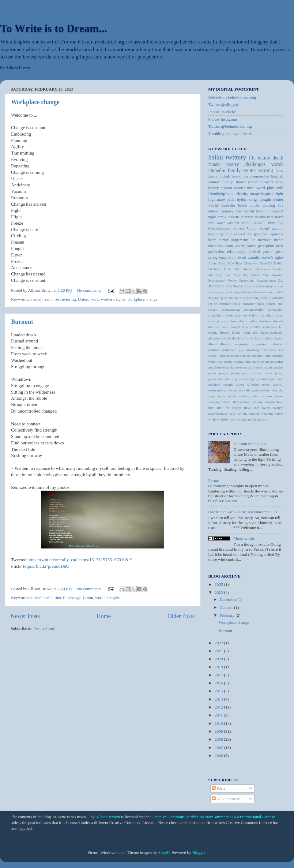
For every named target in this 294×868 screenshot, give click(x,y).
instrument (229, 350)
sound (232, 396)
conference (233, 315)
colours (213, 309)
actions (279, 286)
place (268, 373)
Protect (239, 228)
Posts (219, 788)
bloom (234, 298)
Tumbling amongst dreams (230, 134)
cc (216, 304)
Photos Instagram (223, 119)
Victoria (250, 286)
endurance (270, 327)
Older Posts (181, 616)
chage (237, 304)
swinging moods (219, 402)
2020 (219, 659)
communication (254, 309)
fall (281, 327)
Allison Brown (108, 817)
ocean (240, 246)
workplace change (142, 299)
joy (241, 350)
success (267, 396)
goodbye (260, 234)
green (224, 338)
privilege (249, 379)
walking (254, 413)
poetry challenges (246, 164)
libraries (235, 356)
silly (275, 390)
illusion (225, 344)
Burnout (22, 322)
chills (260, 304)
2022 (219, 643)
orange (257, 367)
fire (281, 205)
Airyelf (164, 853)
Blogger (199, 853)
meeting (238, 361)
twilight (278, 408)
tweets (266, 408)
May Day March (247, 275)
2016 (219, 683)
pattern (267, 367)
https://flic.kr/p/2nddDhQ (46, 566)
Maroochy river (220, 275)
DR (270, 263)
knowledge (253, 350)
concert (240, 234)
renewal (278, 384)
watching (267, 413)
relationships (236, 252)
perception (266, 246)
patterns (278, 367)
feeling (213, 332)
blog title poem (218, 298)
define (253, 321)
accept (264, 228)
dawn (234, 321)
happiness (276, 234)
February (228, 615)
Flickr (228, 269)
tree (257, 408)
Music (214, 164)
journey (228, 211)
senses (255, 390)
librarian (223, 356)
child (228, 234)
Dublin (279, 263)
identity (242, 194)
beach (242, 205)
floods (236, 332)
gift (256, 332)
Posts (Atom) (44, 629)
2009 (219, 731)
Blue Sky (275, 223)
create (279, 315)
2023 (219, 592)
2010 (219, 723)
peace (212, 373)
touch (279, 217)
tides (211, 408)
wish (234, 419)
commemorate (231, 309)
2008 (219, 739)
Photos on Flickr (222, 112)
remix (222, 217)
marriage (265, 240)
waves (279, 413)
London (278, 269)
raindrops (215, 384)
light (279, 194)
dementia (265, 321)
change (228, 182)
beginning (216, 234)
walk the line (238, 413)
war (211, 223)
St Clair (227, 286)
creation (214, 321)
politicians (215, 379)
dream (254, 182)
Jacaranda (263, 269)
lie (253, 240)
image (255, 194)
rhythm (241, 199)
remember (261, 176)
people (223, 373)
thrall (280, 402)
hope (230, 194)
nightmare (217, 199)
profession (216, 252)
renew (266, 384)
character (249, 304)
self (247, 390)
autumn (278, 228)
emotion (256, 327)
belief (279, 292)
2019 (219, 667)
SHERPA (214, 286)
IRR (238, 269)
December (229, 599)
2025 (219, 584)
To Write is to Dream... (54, 28)
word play (265, 188)
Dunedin (217, 170)
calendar (278, 298)
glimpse (213, 338)
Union (83, 299)
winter (278, 199)
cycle (224, 321)
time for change (68, 598)
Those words (244, 539)
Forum (214, 480)
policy (279, 373)
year (266, 419)
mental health (41, 299)
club (280, 304)
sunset (279, 396)
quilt (273, 379)
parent (251, 246)
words (277, 164)
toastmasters (264, 217)
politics (228, 379)
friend (236, 176)
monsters (258, 361)
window (214, 419)
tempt (224, 257)
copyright (267, 315)
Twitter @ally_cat (223, 105)
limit (267, 356)
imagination (242, 344)
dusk (245, 327)
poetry (214, 188)
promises (263, 379)
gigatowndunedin (272, 332)
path (230, 199)
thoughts (269, 402)
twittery (236, 157)
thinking (257, 402)
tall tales (237, 402)
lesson (212, 356)
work (95, 299)
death (278, 158)
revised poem (260, 252)
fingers (224, 332)
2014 (219, 699)
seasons (234, 217)
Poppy (232, 280)
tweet (242, 257)
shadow (265, 390)
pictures (256, 373)
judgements (240, 240)
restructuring (65, 299)
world (213, 205)
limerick (258, 356)
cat (210, 304)
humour (214, 211)
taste (247, 402)
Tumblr (238, 286)
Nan (265, 275)
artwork (227, 292)
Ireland (249, 269)
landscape (269, 350)
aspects (238, 292)
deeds (243, 321)
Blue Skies (235, 263)
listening (278, 356)
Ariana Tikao (217, 263)
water (221, 223)
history (249, 338)
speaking (244, 396)
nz (220, 367)
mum (229, 246)
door (224, 327)
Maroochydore (219, 228)
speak (279, 252)
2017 (219, 675)
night (212, 217)
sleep (212, 396)
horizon (260, 338)
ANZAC (259, 223)
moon (269, 361)
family (234, 170)
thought (265, 199)
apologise (215, 292)
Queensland (247, 280)
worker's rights (113, 299)
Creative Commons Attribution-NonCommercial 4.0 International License (214, 817)
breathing (253, 298)
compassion (275, 309)
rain (281, 379)
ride (229, 390)
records (228, 384)
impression (260, 344)
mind (248, 361)
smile (221, 396)
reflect (240, 384)
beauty (249, 292)
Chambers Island (255, 263)
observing (229, 367)
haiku (216, 157)
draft (226, 176)
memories (216, 246)
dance (241, 182)
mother (279, 361)
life (252, 158)
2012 (219, 707)
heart (212, 240)
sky (281, 390)
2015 (219, 691)
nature (264, 158)
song (253, 199)
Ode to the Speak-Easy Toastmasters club (242, 512)
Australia (228, 205)
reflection (253, 384)
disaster (278, 321)
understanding (218, 413)
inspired (268, 194)
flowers (268, 182)
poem (247, 176)
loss (239, 211)
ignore (279, 338)
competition (216, 315)
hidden (233, 338)
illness (213, 344)
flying (247, 332)
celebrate (225, 304)
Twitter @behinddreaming (230, 126)
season (226, 188)
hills (241, 338)
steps (256, 396)
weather (233, 223)
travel (248, 408)
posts (238, 379)
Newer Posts (25, 616)
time (251, 188)
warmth (253, 257)
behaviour (268, 292)
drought (235, 327)
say (235, 390)
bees (257, 292)
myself (213, 367)
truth (233, 257)
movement (275, 211)
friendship (217, 194)
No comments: (90, 290)
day (250, 234)
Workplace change (35, 102)
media (279, 240)
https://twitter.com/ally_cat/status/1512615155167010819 (80, 560)
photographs (239, 373)
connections (251, 315)
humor (224, 240)
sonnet (239, 188)
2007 (219, 748)
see (241, 390)
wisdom (225, 419)
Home (104, 616)
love (280, 182)
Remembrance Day (270, 280)
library (247, 356)
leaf (281, 350)
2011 (219, 715)
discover (214, 327)
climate (271, 304)
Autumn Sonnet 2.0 (249, 444)
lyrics (212, 361)
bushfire (266, 298)
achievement (264, 286)
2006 (219, 756)
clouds (255, 205)
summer (247, 217)
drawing (269, 205)
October (227, 607)
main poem (224, 361)
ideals (270, 338)
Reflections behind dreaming (232, 97)
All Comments (226, 799)
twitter (250, 170)
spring (213, 257)
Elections (214, 269)
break (242, 298)
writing (266, 170)
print (280, 246)
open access (244, 367)
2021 (219, 651)
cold (280, 188)
